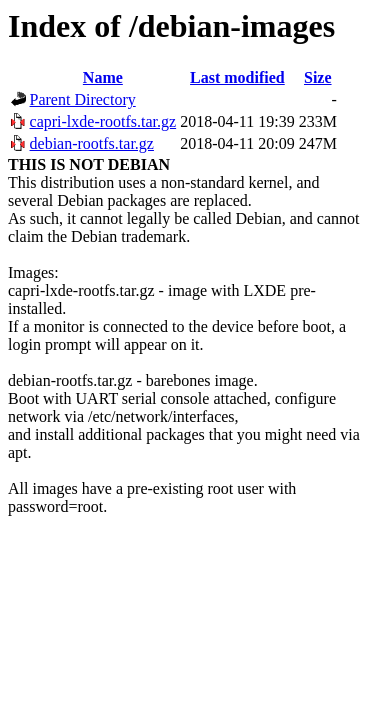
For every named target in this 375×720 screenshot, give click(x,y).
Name (103, 77)
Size (318, 77)
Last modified (237, 77)
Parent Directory (83, 99)
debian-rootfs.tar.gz (92, 143)
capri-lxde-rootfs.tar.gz (103, 121)
